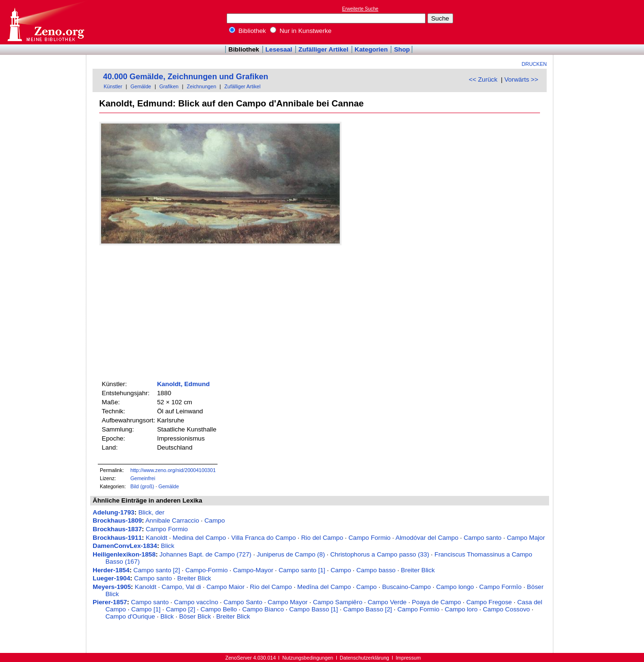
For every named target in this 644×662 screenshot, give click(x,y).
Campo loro (461, 609)
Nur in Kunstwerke (301, 31)
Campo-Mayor (253, 570)
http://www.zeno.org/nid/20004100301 (173, 470)
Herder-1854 (111, 570)
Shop (402, 49)
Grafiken (169, 86)
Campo (214, 520)
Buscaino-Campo (406, 587)
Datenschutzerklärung (364, 658)
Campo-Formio (206, 570)
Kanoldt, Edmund (183, 384)
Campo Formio (166, 529)
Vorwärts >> (521, 79)
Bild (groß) (142, 486)
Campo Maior (226, 587)
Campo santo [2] (157, 570)
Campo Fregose (489, 602)
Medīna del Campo (324, 587)
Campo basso (376, 570)
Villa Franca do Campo (264, 538)
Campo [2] (181, 609)
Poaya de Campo (436, 602)
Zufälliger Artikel (324, 49)
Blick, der (151, 512)
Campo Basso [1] (313, 609)
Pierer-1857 (110, 602)
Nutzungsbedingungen (308, 658)
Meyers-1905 (112, 587)
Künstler (113, 86)
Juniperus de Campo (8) (291, 554)
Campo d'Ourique (130, 616)
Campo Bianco (263, 609)
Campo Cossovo (506, 609)
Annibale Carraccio (172, 520)
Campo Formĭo (501, 587)
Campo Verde (387, 602)
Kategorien (371, 49)
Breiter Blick (418, 570)
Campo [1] (146, 609)
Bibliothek (248, 31)
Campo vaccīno (196, 602)
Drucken (535, 64)
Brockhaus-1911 (117, 538)
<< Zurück (483, 79)
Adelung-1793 (113, 512)
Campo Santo (243, 602)
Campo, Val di (182, 587)
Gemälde (141, 86)
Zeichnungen (201, 86)
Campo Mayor (288, 602)
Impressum (408, 658)
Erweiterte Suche (360, 9)
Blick (167, 546)
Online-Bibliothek (45, 22)
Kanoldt (156, 538)
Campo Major (526, 538)
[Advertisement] (600, 22)
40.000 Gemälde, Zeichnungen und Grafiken (186, 77)
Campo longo (455, 587)
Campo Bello (218, 609)
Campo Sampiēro (338, 602)
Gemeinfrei (143, 478)
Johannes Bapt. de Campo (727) (205, 554)
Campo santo (483, 538)
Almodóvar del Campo (427, 538)
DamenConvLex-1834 (125, 546)
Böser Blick (195, 616)
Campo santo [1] (302, 570)
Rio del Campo (322, 538)
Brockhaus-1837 (117, 529)
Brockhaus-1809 (117, 520)
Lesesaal (279, 49)
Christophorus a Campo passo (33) (379, 554)
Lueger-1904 (111, 578)
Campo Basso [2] (368, 609)
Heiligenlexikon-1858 (124, 554)
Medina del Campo (199, 538)
